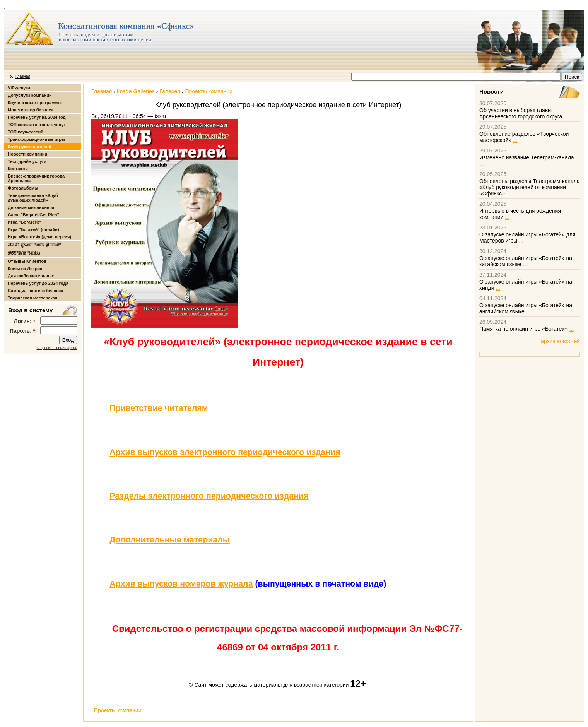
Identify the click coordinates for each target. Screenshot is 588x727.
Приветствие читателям (159, 408)
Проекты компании (209, 91)
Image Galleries (136, 91)
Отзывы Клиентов (27, 261)
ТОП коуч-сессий (26, 132)
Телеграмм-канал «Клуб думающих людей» (33, 198)
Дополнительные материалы (170, 540)
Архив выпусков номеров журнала (181, 584)
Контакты (18, 169)
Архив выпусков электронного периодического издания (225, 452)
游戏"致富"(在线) (24, 253)
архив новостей (560, 341)
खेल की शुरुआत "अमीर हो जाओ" (34, 245)
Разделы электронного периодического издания (209, 496)
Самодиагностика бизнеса (35, 291)
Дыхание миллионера (31, 207)
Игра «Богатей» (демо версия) (39, 237)
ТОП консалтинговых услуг (37, 125)
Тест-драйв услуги (27, 161)
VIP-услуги (19, 88)
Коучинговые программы (35, 103)
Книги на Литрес (25, 269)
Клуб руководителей (29, 147)
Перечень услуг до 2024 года (38, 283)
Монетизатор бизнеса (31, 110)
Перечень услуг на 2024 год (37, 117)
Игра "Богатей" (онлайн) (33, 229)
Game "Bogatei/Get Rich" (33, 215)
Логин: (25, 321)
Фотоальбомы (23, 188)
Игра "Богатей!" (24, 222)
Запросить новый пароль (57, 348)
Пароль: (22, 331)
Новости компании (27, 154)
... (566, 116)
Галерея (170, 91)
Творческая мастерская (32, 298)
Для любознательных (31, 276)
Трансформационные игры (36, 139)
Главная (23, 76)
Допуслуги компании (30, 95)
